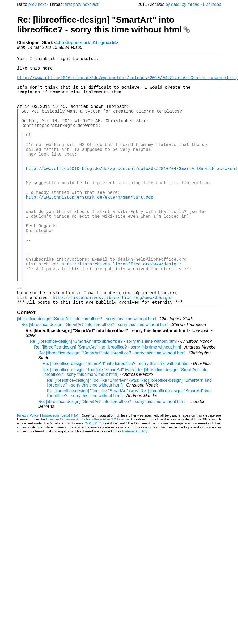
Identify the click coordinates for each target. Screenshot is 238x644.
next (42, 4)
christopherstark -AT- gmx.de (86, 43)
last (95, 4)
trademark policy (135, 486)
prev (33, 4)
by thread (191, 4)
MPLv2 (91, 478)
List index (212, 4)
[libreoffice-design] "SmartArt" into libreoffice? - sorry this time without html (87, 374)
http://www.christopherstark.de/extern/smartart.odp (90, 229)
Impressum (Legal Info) (60, 471)
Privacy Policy (28, 471)
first (69, 4)
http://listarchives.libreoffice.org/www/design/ (122, 311)
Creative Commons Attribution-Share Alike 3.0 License (88, 475)
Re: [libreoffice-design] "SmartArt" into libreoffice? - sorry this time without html (103, 25)
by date (172, 4)
